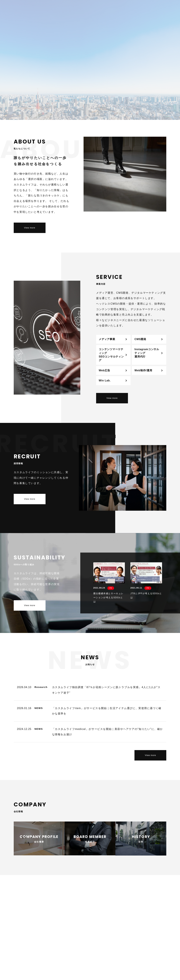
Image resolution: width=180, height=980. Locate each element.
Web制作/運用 (143, 370)
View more (30, 228)
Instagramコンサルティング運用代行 (147, 353)
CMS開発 (140, 339)
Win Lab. (105, 380)
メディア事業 (107, 339)
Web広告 (104, 370)
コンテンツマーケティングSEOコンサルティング (111, 355)
